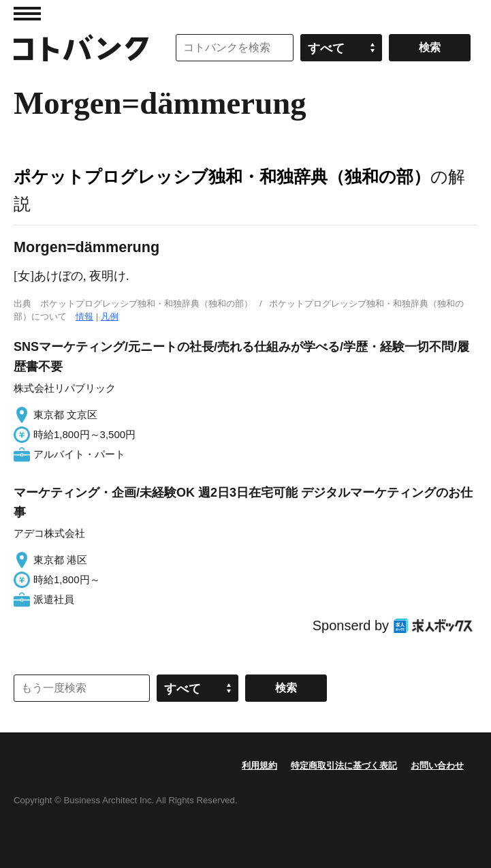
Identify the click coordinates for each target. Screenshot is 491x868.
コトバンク (81, 48)
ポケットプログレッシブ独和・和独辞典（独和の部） (222, 176)
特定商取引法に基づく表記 (344, 765)
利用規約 (259, 765)
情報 (84, 316)
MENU (27, 14)
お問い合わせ (437, 765)
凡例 (110, 316)
